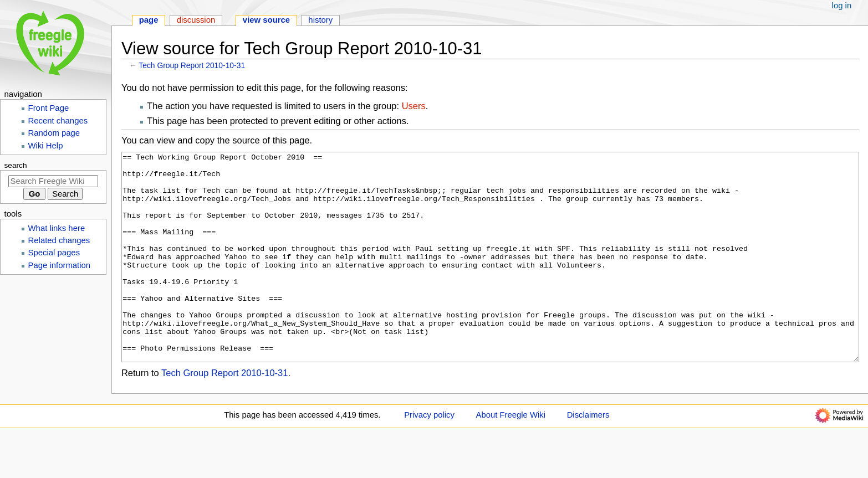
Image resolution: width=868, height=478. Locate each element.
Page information (60, 265)
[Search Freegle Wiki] (53, 181)
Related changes (59, 240)
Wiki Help (46, 146)
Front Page (49, 108)
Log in (842, 6)
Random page (54, 133)
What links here (57, 228)
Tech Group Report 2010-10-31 (192, 65)
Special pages (54, 253)
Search (16, 165)
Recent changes (58, 121)
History (320, 20)
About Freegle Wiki (511, 456)
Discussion (196, 20)
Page (149, 20)
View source (266, 20)
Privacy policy (429, 456)
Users (414, 106)
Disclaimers (588, 456)
